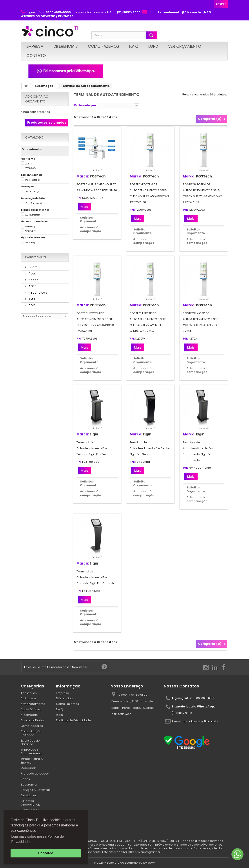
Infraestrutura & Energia (32, 761)
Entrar (221, 4)
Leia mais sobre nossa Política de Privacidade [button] (37, 839)
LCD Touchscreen (34, 215)
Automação (44, 86)
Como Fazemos (104, 46)
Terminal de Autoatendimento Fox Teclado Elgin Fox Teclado (95, 448)
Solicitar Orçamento (89, 219)
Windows (30, 231)
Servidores (28, 795)
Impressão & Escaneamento (32, 751)
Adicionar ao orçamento (37, 99)
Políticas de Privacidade (73, 720)
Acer (32, 273)
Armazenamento (33, 704)
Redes (25, 779)
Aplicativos (28, 698)
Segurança (29, 785)
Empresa (35, 46)
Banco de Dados (33, 720)
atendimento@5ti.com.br (201, 721)
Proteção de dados (35, 774)
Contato (36, 56)
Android (30, 227)
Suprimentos (30, 810)
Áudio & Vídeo (31, 709)
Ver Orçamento (185, 46)
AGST (32, 286)
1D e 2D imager (33, 203)
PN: (79, 198)
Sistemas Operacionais (31, 803)
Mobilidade (29, 768)
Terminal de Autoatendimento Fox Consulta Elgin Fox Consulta (96, 577)
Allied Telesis (37, 293)
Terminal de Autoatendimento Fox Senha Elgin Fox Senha (150, 448)
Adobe (33, 280)
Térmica (30, 242)
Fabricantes (36, 257)
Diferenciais (66, 46)
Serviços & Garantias (36, 790)
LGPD (153, 46)
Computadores (32, 726)
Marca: (83, 176)
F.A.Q (134, 46)
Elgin (29, 164)
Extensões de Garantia (30, 742)
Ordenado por (85, 105)
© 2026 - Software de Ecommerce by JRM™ (124, 863)
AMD (31, 299)
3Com (33, 267)
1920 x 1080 (32, 191)
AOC (32, 305)
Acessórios (29, 693)
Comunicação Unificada (31, 733)
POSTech (30, 168)
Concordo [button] (46, 853)
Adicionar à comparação (91, 229)
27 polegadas (32, 180)
